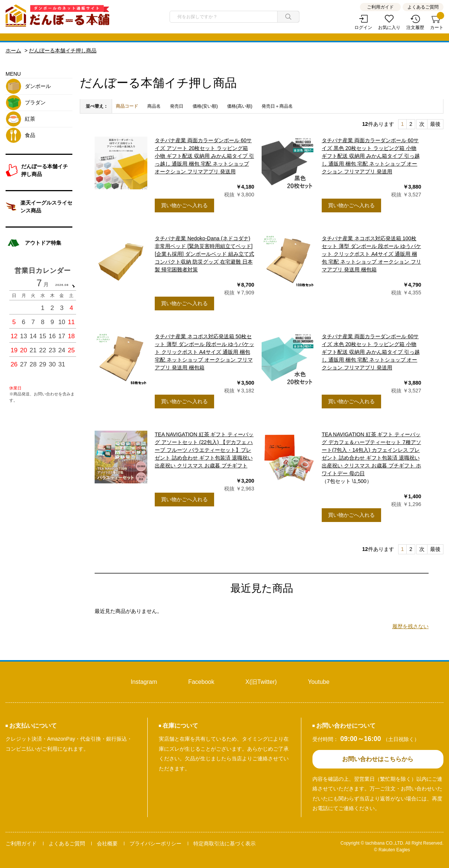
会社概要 (107, 843)
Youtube (319, 682)
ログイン (363, 27)
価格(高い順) (240, 106)
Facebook (201, 682)
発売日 (177, 106)
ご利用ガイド (380, 7)
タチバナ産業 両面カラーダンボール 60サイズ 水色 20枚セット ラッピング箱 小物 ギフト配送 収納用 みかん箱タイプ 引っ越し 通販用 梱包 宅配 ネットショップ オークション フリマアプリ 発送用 (371, 352)
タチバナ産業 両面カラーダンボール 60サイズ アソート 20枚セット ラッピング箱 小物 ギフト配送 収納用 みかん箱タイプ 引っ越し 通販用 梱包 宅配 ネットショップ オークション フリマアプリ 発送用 (204, 156)
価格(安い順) (205, 106)
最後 (435, 124)
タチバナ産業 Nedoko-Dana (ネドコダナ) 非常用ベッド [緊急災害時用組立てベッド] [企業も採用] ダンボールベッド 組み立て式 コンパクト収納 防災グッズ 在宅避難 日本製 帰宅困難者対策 (204, 254)
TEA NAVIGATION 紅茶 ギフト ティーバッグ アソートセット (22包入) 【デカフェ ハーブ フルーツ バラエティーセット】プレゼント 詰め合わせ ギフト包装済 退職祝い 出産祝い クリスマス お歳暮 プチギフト (204, 450)
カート (437, 22)
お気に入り (389, 27)
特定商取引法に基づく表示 (224, 843)
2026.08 (62, 285)
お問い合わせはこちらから (378, 759)
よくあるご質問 (423, 7)
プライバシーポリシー (155, 843)
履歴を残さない (410, 626)
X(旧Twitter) (261, 682)
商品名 (154, 106)
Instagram (144, 682)
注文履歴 (415, 27)
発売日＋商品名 (277, 106)
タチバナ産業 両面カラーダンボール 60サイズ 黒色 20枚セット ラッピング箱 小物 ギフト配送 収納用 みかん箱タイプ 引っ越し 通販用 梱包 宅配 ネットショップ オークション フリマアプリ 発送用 (371, 156)
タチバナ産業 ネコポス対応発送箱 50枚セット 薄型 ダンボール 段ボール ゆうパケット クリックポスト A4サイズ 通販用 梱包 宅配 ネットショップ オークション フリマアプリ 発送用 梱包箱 (204, 352)
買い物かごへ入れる (184, 205)
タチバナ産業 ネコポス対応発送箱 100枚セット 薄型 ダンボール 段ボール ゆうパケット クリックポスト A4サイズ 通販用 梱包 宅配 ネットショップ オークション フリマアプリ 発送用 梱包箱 (371, 254)
